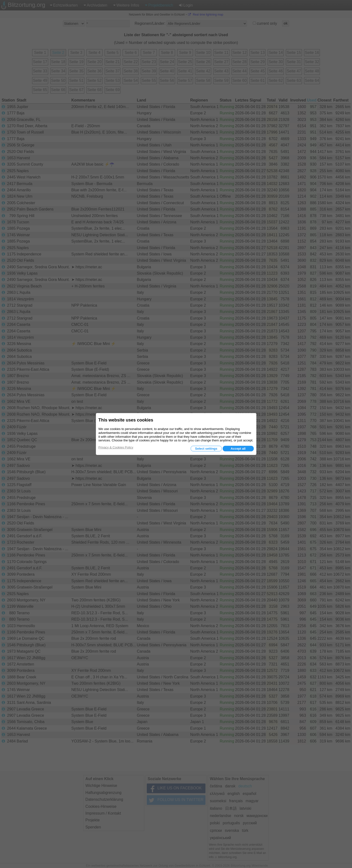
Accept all (238, 449)
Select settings (206, 449)
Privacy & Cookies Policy (116, 447)
